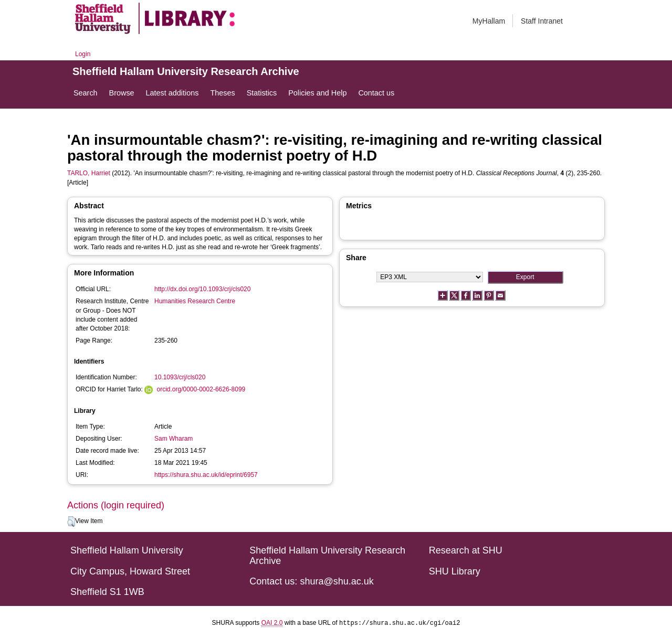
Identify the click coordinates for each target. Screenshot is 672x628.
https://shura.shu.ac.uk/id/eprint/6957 (206, 475)
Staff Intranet (542, 21)
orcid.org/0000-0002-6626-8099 (201, 389)
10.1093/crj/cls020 (180, 377)
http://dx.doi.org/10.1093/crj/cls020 (202, 289)
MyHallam (489, 21)
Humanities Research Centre (195, 301)
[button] (71, 521)
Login (83, 54)
